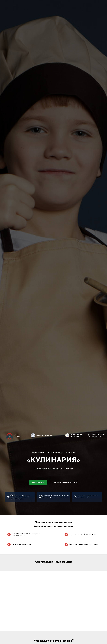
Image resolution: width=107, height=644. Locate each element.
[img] (67, 435)
